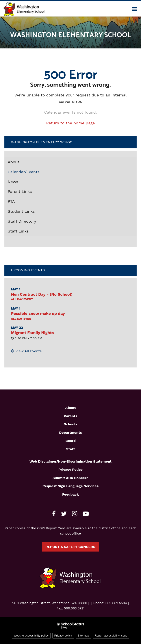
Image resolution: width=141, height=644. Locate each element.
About (14, 162)
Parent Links (20, 191)
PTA (11, 201)
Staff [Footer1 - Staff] (70, 449)
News (13, 182)
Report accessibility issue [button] (111, 636)
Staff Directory (22, 221)
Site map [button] (83, 636)
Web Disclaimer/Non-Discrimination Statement (71, 461)
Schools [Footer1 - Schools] (70, 424)
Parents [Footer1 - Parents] (70, 416)
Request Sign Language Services (71, 486)
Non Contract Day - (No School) (42, 294)
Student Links (21, 211)
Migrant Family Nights (32, 333)
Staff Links (18, 231)
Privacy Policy (70, 470)
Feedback (70, 494)
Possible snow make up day (38, 313)
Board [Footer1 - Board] (71, 441)
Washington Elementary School (43, 142)
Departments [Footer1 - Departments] (70, 433)
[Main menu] (134, 9)
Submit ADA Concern (70, 478)
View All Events (29, 351)
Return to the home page (70, 123)
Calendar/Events (24, 172)
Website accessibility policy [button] (31, 636)
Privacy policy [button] (63, 636)
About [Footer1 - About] (70, 408)
